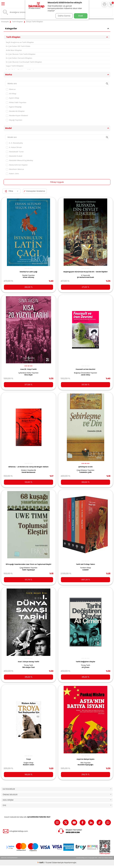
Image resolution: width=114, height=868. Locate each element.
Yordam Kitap (85, 568)
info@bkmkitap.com (19, 831)
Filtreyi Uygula (57, 182)
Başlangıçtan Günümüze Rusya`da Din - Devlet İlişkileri (85, 272)
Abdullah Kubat (14, 156)
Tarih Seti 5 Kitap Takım (85, 564)
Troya (28, 759)
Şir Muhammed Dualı (85, 277)
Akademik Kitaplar (15, 111)
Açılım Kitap (13, 98)
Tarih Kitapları (17, 22)
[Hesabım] (104, 4)
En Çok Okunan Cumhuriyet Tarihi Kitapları (24, 62)
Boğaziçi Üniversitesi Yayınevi (85, 373)
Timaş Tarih (28, 665)
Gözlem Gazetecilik (29, 470)
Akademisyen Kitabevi (17, 116)
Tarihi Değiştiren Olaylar (86, 662)
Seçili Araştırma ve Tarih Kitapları (20, 42)
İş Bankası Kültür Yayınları (28, 373)
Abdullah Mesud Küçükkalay (19, 160)
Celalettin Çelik (86, 472)
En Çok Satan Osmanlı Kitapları (19, 58)
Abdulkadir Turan (15, 152)
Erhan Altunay (28, 277)
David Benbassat (29, 472)
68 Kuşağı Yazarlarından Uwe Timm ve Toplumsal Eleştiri (28, 564)
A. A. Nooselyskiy (14, 143)
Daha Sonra (64, 16)
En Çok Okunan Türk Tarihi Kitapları (21, 54)
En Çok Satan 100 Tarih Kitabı (18, 46)
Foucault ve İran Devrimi (85, 369)
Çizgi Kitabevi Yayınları (85, 470)
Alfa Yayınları (85, 763)
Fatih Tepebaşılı (28, 570)
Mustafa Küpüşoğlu (85, 765)
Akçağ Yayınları (14, 120)
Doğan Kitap (29, 763)
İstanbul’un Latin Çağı (29, 272)
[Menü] (3, 4)
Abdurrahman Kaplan (17, 165)
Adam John (12, 174)
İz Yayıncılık (85, 275)
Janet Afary (85, 375)
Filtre (11, 191)
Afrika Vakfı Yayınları (16, 102)
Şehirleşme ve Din (86, 467)
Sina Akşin (28, 375)
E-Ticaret (48, 863)
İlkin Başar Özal (28, 667)
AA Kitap (11, 94)
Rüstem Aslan (28, 765)
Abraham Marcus (15, 169)
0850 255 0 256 (73, 832)
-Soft (40, 863)
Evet (81, 16)
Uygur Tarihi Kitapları (15, 66)
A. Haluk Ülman (14, 147)
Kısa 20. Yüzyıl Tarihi (28, 369)
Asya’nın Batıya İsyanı (85, 759)
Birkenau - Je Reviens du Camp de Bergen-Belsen (28, 467)
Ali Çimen (85, 667)
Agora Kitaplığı (14, 107)
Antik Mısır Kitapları (14, 50)
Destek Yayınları (29, 275)
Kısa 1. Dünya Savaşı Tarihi (28, 662)
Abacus (11, 89)
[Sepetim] (111, 4)
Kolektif (85, 570)
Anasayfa (5, 22)
